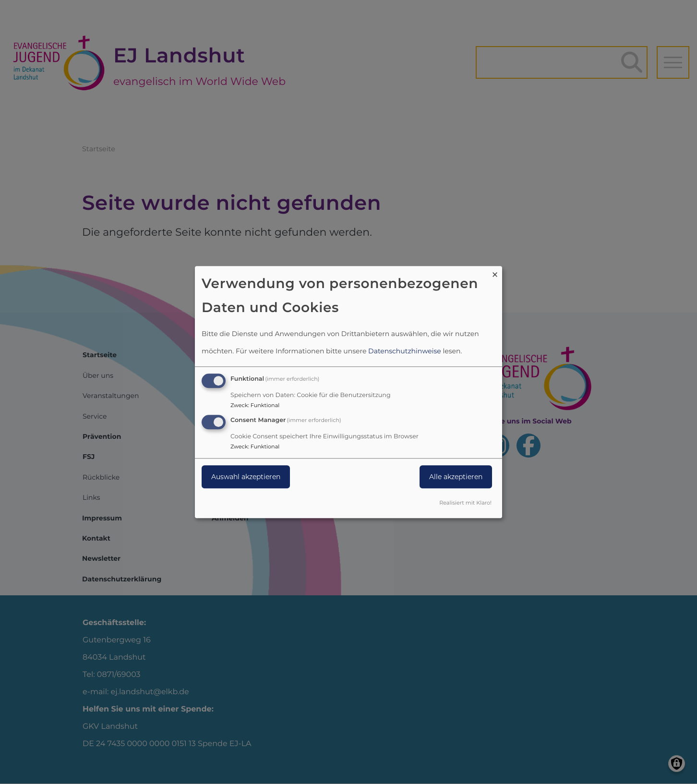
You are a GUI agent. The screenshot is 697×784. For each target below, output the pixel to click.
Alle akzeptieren (456, 477)
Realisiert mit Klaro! (465, 503)
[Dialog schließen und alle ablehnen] (495, 272)
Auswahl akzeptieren (246, 477)
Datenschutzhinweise (405, 351)
